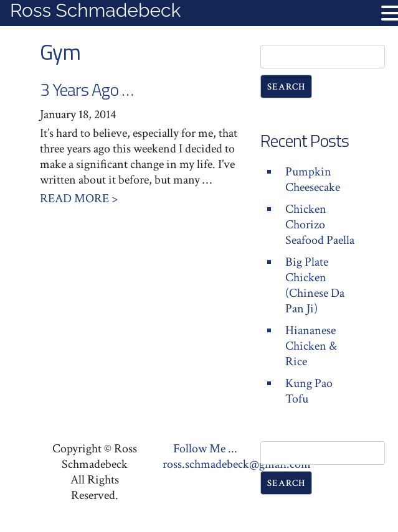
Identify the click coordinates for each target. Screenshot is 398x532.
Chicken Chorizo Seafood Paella (320, 225)
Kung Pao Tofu (309, 391)
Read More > (79, 198)
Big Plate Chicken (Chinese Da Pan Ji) (315, 285)
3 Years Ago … (87, 89)
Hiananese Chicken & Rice (311, 346)
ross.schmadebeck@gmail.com (237, 464)
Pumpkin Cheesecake (313, 180)
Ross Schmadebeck (95, 10)
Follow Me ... (205, 449)
